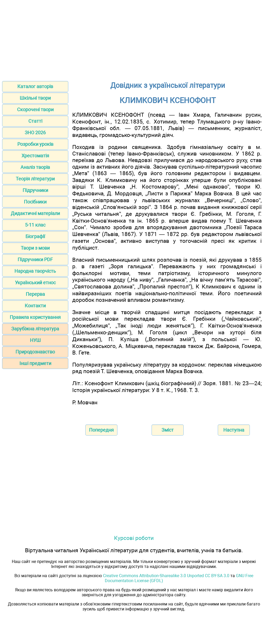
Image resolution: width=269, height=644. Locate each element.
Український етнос (35, 283)
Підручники (35, 190)
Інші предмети (35, 363)
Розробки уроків (35, 144)
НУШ (35, 340)
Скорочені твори (35, 109)
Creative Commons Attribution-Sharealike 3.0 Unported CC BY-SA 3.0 (166, 576)
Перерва (35, 294)
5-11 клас (35, 225)
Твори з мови (35, 248)
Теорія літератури (35, 179)
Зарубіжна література (35, 329)
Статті (35, 121)
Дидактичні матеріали (35, 213)
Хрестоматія (35, 156)
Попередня (101, 430)
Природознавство (35, 352)
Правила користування (35, 317)
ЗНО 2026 (35, 133)
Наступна (234, 430)
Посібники (35, 202)
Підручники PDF (35, 259)
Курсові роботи (134, 538)
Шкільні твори (35, 98)
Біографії (35, 236)
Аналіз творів (35, 167)
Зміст (168, 430)
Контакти (35, 306)
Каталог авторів (35, 86)
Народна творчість (35, 271)
